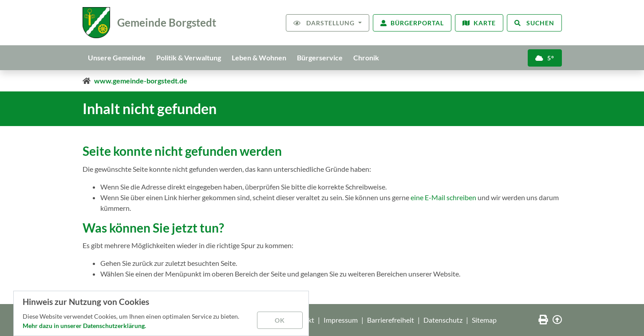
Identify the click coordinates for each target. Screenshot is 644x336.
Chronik (366, 57)
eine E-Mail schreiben (443, 197)
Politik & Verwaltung (189, 57)
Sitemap (484, 320)
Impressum (341, 320)
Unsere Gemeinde (117, 57)
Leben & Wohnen (259, 57)
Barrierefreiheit (391, 320)
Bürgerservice (320, 57)
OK (280, 320)
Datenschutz (443, 320)
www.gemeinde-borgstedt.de (141, 81)
